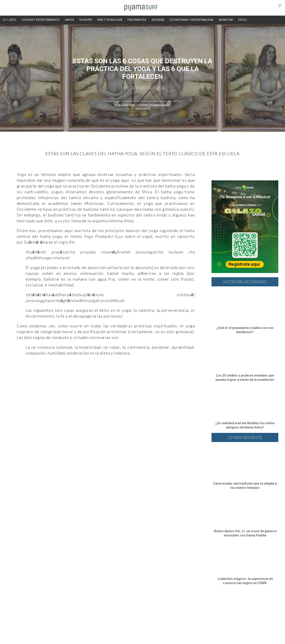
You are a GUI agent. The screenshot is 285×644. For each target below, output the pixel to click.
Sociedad (164, 606)
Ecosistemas (182, 606)
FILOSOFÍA (86, 20)
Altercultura (16, 606)
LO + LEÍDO (9, 20)
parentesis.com (81, 638)
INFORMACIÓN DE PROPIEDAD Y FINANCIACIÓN (38, 638)
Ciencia (42, 606)
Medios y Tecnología (79, 606)
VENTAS (46, 630)
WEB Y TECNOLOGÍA (110, 20)
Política (128, 606)
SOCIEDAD (158, 20)
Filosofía (56, 606)
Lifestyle (212, 606)
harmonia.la (102, 638)
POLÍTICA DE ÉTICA (124, 630)
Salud (198, 606)
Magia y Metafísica (142, 88)
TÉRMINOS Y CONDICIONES (92, 630)
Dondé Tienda (158, 638)
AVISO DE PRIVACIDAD (23, 630)
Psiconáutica (146, 606)
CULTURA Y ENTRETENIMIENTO (41, 20)
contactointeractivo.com (129, 638)
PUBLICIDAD (63, 630)
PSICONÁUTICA (137, 20)
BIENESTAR (226, 20)
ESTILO (243, 20)
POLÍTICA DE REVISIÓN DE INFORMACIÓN (166, 630)
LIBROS (69, 20)
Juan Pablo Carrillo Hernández (145, 105)
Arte (30, 606)
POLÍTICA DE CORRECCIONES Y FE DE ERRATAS (224, 630)
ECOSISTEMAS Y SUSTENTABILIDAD (192, 20)
